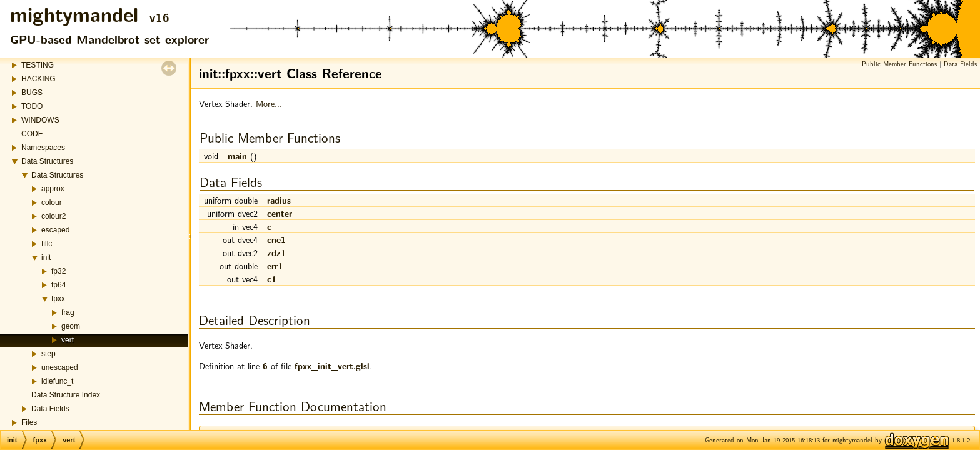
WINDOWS (40, 120)
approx (53, 189)
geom (71, 326)
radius (279, 200)
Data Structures (47, 161)
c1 (272, 279)
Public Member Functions (899, 63)
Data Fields (50, 409)
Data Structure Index (66, 395)
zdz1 (276, 252)
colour (52, 202)
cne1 (276, 239)
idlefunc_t (57, 381)
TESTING (38, 65)
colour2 (53, 216)
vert (68, 340)
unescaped (60, 367)
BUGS (32, 92)
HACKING (38, 79)
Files (29, 422)
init (46, 257)
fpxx (58, 299)
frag (68, 312)
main (237, 156)
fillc (47, 244)
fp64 (58, 285)
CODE (32, 134)
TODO (32, 106)
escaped (55, 230)
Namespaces (43, 147)
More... (269, 103)
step (48, 354)
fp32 (58, 271)
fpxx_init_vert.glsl (332, 366)
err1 (275, 266)
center (280, 213)
